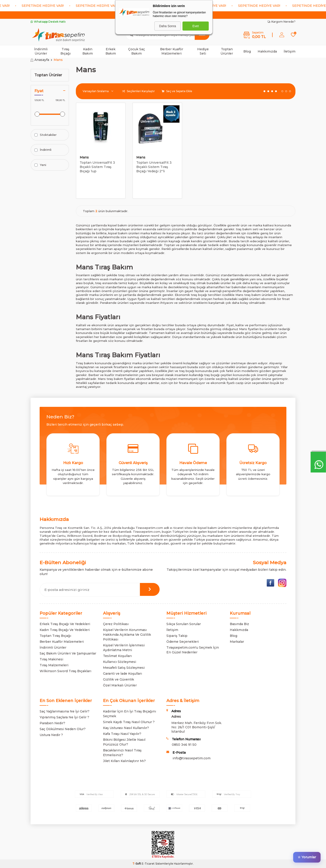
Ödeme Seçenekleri (183, 642)
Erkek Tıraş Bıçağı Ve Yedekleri (65, 624)
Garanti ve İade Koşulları (122, 674)
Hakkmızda (239, 630)
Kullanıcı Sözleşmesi (120, 662)
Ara (202, 35)
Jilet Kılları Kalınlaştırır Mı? (124, 761)
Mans (84, 157)
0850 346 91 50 (184, 745)
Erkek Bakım (111, 51)
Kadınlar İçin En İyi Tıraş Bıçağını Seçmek (129, 714)
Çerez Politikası (116, 624)
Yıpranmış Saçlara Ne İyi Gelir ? (64, 717)
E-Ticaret (148, 864)
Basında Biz (239, 624)
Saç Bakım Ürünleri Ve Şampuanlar (68, 653)
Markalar (237, 642)
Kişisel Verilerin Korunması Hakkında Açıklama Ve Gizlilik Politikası (127, 635)
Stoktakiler (46, 135)
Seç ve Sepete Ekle (177, 91)
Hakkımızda (267, 51)
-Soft (137, 864)
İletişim (290, 51)
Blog (247, 51)
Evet (196, 26)
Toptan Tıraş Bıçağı (55, 636)
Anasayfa (40, 60)
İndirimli (43, 150)
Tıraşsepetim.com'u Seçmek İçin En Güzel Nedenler (193, 650)
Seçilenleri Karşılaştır (139, 91)
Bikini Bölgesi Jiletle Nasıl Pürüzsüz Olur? (124, 742)
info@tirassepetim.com (192, 758)
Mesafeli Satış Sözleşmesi (124, 668)
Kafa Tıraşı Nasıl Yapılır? (122, 734)
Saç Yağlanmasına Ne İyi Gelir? (65, 711)
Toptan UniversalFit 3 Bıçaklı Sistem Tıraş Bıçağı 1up (97, 167)
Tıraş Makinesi (51, 659)
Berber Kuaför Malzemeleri (172, 51)
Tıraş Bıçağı (66, 51)
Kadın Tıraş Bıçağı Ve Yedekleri (65, 630)
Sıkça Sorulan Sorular (184, 624)
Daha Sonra (168, 26)
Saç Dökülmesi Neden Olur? (63, 729)
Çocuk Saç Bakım (137, 51)
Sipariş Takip (177, 636)
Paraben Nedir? (52, 723)
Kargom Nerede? (282, 22)
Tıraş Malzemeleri (54, 665)
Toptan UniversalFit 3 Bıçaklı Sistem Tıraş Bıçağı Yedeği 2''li (154, 167)
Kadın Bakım (88, 51)
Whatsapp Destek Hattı (48, 22)
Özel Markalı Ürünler (120, 685)
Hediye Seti (203, 51)
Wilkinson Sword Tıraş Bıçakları (65, 671)
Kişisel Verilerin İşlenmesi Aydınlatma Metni (124, 648)
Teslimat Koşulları (117, 656)
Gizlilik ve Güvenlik (119, 679)
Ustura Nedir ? (51, 735)
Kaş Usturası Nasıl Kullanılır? (126, 728)
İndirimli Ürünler (41, 51)
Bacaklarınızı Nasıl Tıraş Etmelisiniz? (122, 753)
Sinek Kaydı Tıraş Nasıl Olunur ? (129, 722)
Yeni (40, 165)
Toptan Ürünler (227, 51)
